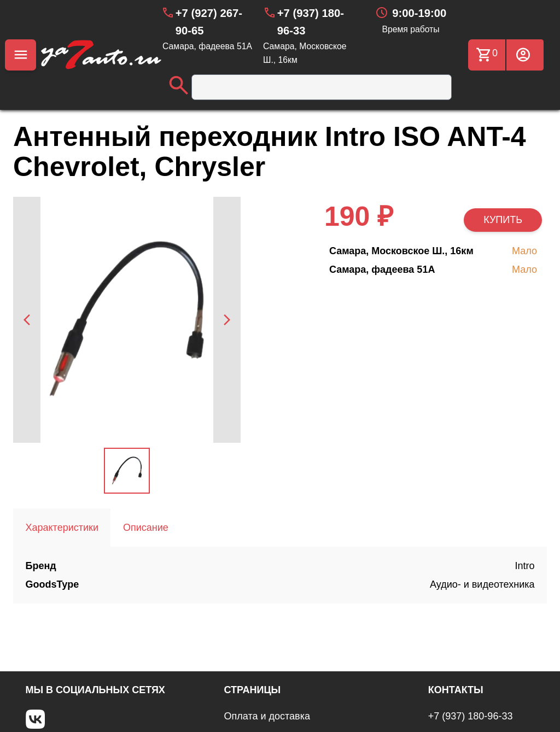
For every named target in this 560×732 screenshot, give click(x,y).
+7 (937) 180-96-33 (471, 716)
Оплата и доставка (267, 716)
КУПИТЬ (503, 220)
